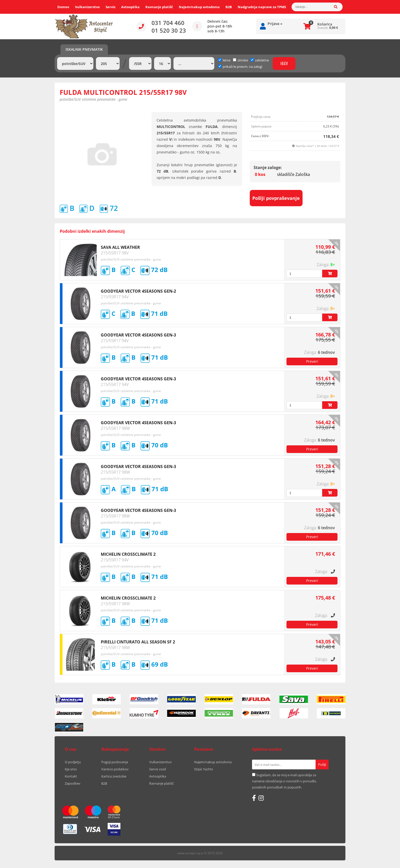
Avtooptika (130, 7)
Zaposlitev (73, 783)
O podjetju (73, 762)
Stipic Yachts (204, 769)
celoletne (260, 60)
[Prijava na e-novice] (322, 765)
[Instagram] (261, 798)
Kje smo (71, 769)
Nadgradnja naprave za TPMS (262, 7)
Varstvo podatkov (115, 769)
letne (224, 60)
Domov (63, 7)
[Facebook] (254, 798)
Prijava (275, 24)
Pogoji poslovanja (115, 762)
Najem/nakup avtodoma (199, 7)
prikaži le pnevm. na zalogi (242, 67)
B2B (229, 7)
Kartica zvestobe (114, 776)
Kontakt (71, 776)
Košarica (325, 24)
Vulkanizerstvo (87, 7)
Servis (110, 7)
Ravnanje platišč (159, 7)
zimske (240, 60)
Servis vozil (158, 769)
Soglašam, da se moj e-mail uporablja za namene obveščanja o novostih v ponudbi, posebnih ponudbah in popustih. (284, 781)
